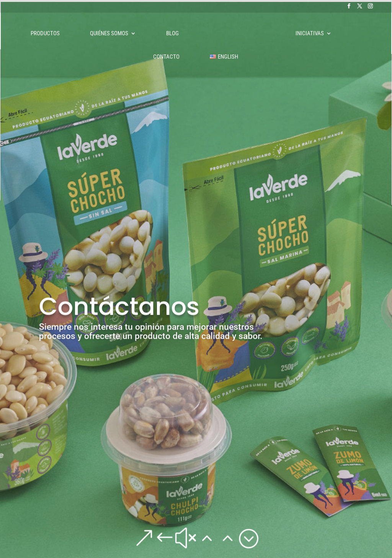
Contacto (166, 57)
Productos (45, 34)
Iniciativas (310, 34)
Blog (172, 34)
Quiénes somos (109, 34)
